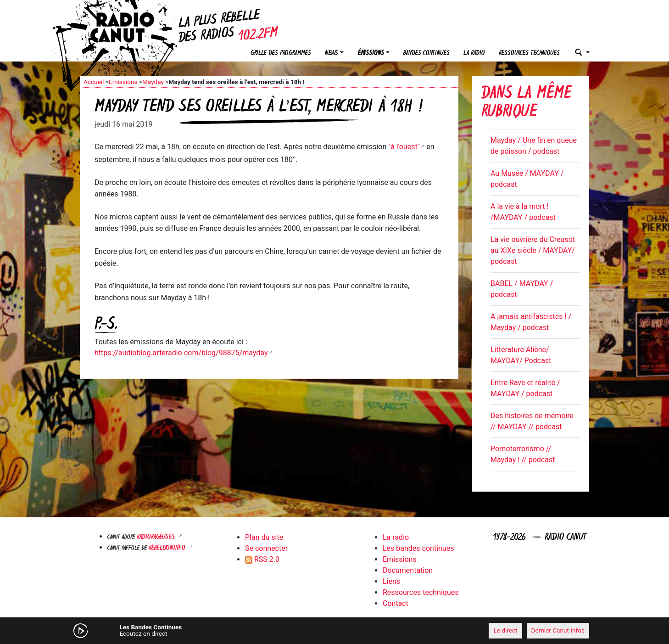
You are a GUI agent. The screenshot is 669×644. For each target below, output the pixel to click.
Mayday (153, 82)
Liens (391, 581)
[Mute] (222, 630)
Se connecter (266, 548)
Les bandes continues (418, 548)
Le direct (505, 630)
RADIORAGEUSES (157, 537)
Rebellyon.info (168, 548)
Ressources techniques (529, 53)
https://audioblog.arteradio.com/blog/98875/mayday (181, 353)
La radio (474, 53)
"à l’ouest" (404, 147)
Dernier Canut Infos (558, 630)
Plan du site (264, 537)
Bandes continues (426, 53)
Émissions (371, 53)
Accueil (94, 82)
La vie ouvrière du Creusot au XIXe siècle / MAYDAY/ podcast (533, 250)
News (332, 53)
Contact (396, 603)
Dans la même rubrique (526, 104)
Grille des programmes (281, 53)
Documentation (408, 570)
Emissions (123, 82)
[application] (334, 631)
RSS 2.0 (262, 559)
